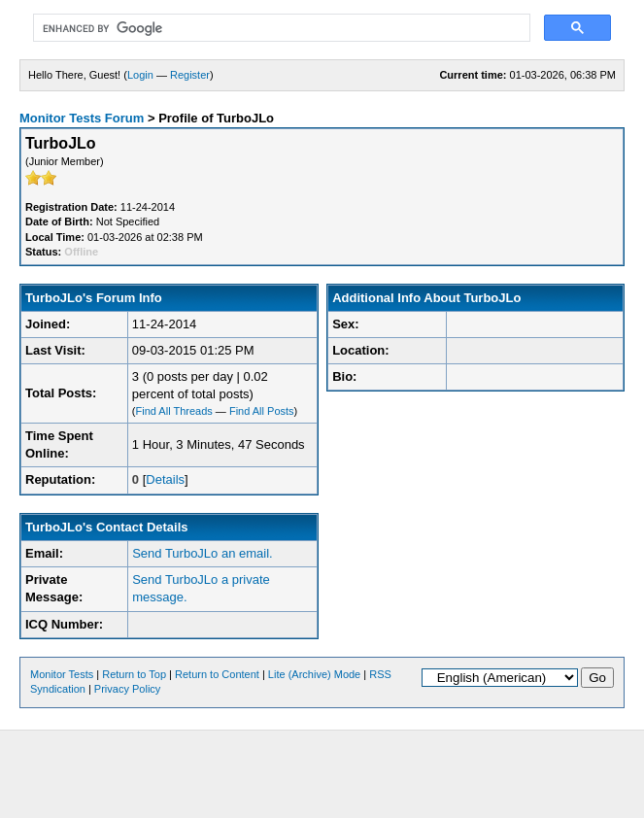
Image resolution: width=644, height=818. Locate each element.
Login (140, 75)
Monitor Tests (62, 674)
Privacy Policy (127, 689)
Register (190, 75)
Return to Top (134, 674)
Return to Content (217, 674)
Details (165, 479)
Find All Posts (262, 411)
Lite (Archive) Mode (314, 674)
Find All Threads (174, 411)
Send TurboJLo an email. (203, 553)
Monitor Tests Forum (82, 118)
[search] (280, 28)
